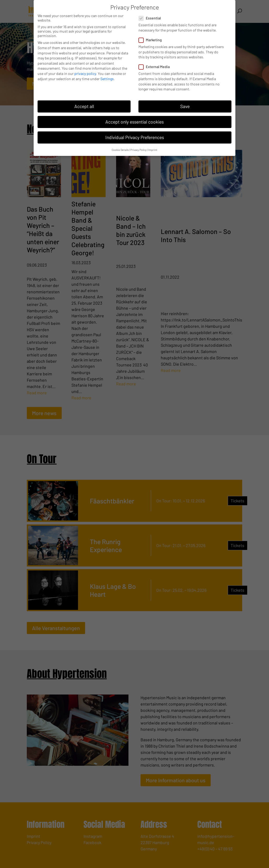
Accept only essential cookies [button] (134, 122)
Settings (107, 79)
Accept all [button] (84, 106)
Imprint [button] (153, 150)
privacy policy (85, 73)
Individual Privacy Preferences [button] (135, 137)
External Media (156, 67)
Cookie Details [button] (120, 150)
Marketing (152, 40)
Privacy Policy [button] (138, 150)
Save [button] (185, 106)
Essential (152, 18)
